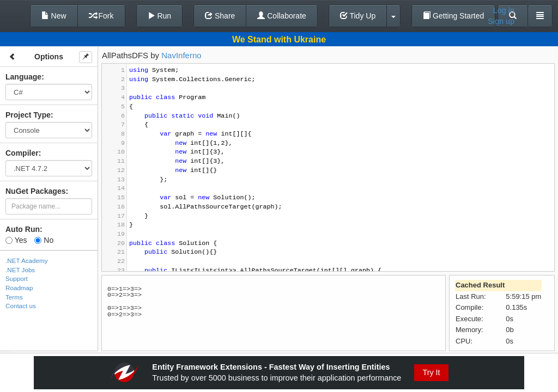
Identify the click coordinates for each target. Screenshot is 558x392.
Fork (101, 16)
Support (17, 278)
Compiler (22, 153)
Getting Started (453, 16)
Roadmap (19, 288)
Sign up (501, 21)
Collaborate (282, 16)
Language (23, 77)
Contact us (21, 306)
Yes (16, 240)
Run (160, 16)
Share (220, 16)
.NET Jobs (20, 270)
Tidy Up (358, 16)
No (44, 240)
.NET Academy (27, 261)
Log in (504, 10)
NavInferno (181, 55)
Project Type (28, 115)
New (54, 16)
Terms (14, 297)
